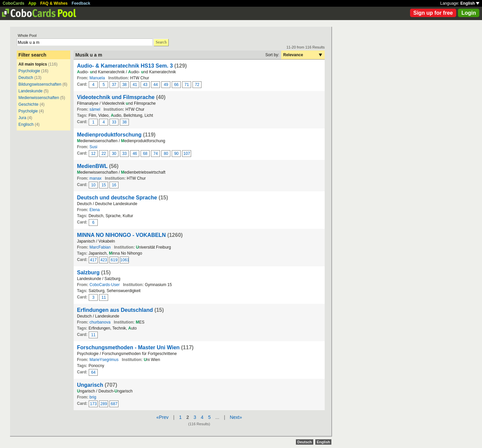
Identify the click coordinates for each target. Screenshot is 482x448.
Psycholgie (28, 111)
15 (104, 185)
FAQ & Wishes (54, 3)
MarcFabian (100, 247)
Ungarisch (90, 385)
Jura (22, 118)
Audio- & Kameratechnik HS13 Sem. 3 (125, 66)
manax (95, 178)
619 (114, 260)
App (32, 3)
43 (145, 85)
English (470, 3)
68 (145, 154)
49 (166, 85)
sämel (95, 109)
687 (114, 404)
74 (155, 154)
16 (114, 185)
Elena (95, 210)
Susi (93, 147)
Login (469, 13)
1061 (125, 260)
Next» (236, 417)
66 (176, 85)
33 (114, 122)
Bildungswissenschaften (40, 84)
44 (155, 85)
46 (135, 154)
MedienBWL (92, 166)
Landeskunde (30, 91)
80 (166, 154)
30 (114, 154)
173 (93, 404)
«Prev (163, 417)
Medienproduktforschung (109, 135)
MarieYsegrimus (104, 360)
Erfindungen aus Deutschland (115, 310)
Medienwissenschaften (39, 98)
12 (93, 154)
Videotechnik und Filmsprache (116, 97)
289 (104, 404)
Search (161, 42)
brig (93, 397)
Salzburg (88, 273)
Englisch (26, 124)
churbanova (100, 322)
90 (176, 154)
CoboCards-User (104, 285)
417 (93, 260)
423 (104, 260)
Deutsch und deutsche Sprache (117, 198)
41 (135, 85)
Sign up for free (433, 13)
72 (197, 85)
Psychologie (29, 71)
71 (187, 85)
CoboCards (14, 3)
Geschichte (28, 104)
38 (124, 85)
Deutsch (26, 78)
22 (104, 154)
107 (187, 154)
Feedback (81, 3)
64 (93, 372)
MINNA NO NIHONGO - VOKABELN (121, 235)
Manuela (97, 78)
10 (93, 185)
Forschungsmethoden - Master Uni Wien (128, 347)
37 (114, 85)
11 (104, 297)
